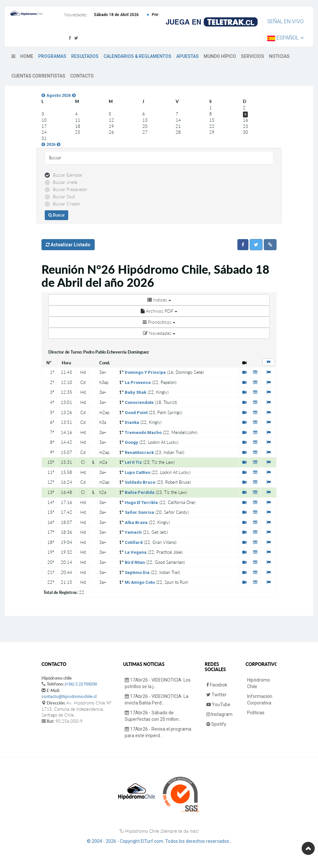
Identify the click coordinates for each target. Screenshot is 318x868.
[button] (243, 245)
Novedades (159, 333)
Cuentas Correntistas (38, 76)
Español (285, 38)
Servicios (253, 56)
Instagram (219, 714)
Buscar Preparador (70, 189)
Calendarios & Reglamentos (137, 56)
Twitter (216, 695)
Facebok (217, 685)
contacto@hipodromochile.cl (69, 696)
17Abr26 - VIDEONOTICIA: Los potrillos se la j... (158, 683)
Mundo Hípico (220, 56)
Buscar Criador (67, 204)
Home (27, 56)
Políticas (256, 713)
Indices (159, 300)
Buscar (56, 215)
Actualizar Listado (68, 245)
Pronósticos (159, 322)
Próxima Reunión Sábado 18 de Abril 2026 (119, 15)
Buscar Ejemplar (68, 175)
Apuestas (188, 56)
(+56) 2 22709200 (81, 684)
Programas (52, 56)
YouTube (218, 704)
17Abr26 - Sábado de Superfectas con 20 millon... (153, 716)
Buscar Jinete (65, 182)
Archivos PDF (159, 311)
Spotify (216, 724)
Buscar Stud (64, 197)
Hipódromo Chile (259, 683)
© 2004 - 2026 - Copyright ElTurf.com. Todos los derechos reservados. (159, 841)
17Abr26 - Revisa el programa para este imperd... (158, 732)
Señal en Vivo (285, 21)
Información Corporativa (260, 700)
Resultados (85, 56)
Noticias (279, 56)
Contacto (82, 76)
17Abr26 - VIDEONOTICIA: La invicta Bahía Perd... (157, 700)
